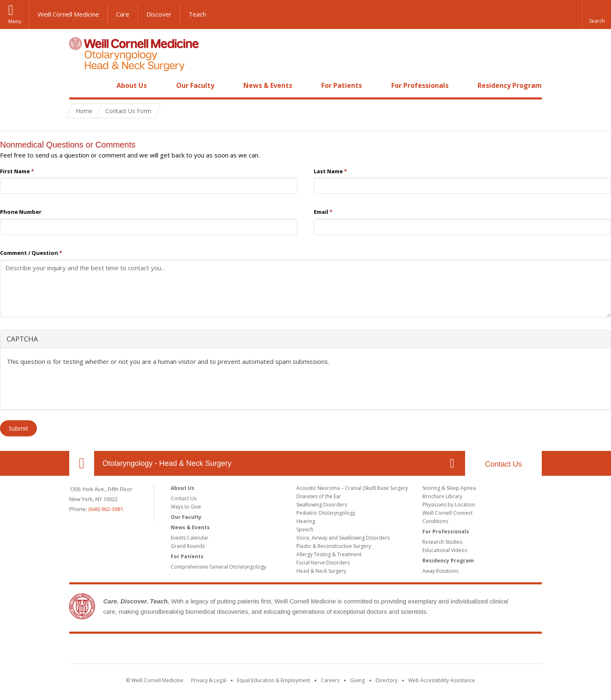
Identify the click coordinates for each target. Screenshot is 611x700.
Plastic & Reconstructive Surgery (334, 546)
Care (123, 14)
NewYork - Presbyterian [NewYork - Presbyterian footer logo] (375, 650)
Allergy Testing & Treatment (329, 554)
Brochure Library (442, 496)
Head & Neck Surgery (321, 571)
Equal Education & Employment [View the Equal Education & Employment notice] (274, 680)
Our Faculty (195, 85)
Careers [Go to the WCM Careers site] (330, 680)
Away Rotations (440, 571)
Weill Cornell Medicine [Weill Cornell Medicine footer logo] (245, 650)
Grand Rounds (188, 546)
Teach (197, 14)
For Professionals (420, 85)
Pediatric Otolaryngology (326, 513)
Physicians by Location (449, 505)
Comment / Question (31, 253)
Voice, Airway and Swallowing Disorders (343, 538)
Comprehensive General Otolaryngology (218, 567)
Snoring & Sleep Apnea (449, 488)
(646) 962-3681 (106, 509)
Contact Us (503, 464)
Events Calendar (190, 538)
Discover (159, 14)
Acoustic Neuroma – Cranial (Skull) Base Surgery (352, 488)
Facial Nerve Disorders (323, 563)
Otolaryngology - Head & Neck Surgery (167, 463)
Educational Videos (445, 550)
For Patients (342, 85)
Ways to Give (186, 507)
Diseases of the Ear (319, 496)
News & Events (268, 85)
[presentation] (70, 387)
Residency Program (510, 85)
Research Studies (442, 542)
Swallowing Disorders (322, 505)
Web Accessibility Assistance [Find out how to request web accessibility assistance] (442, 680)
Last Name (330, 171)
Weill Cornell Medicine (68, 14)
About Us (132, 85)
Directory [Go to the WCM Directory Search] (387, 680)
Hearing (306, 521)
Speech (305, 529)
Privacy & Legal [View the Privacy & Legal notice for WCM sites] (209, 680)
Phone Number (21, 212)
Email (323, 212)
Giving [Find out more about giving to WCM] (358, 680)
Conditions (435, 521)
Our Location (82, 463)
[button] (596, 15)
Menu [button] (15, 21)
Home (78, 85)
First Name (17, 171)
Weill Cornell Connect (447, 513)
